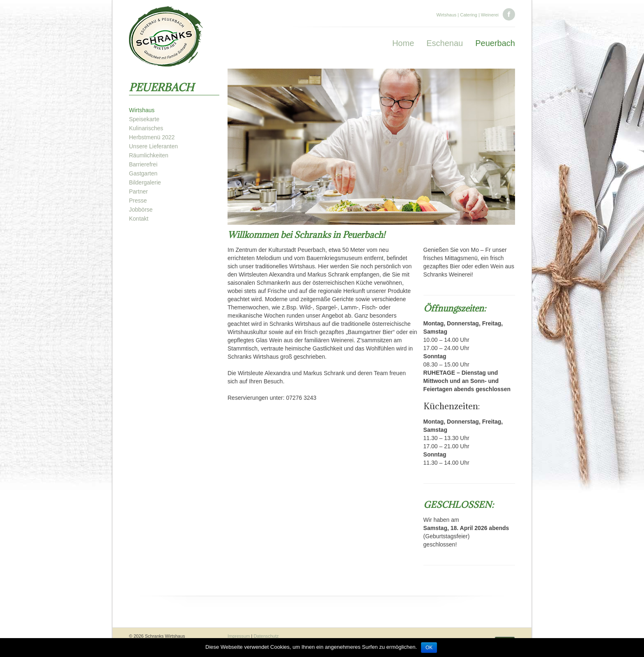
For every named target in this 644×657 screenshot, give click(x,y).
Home (403, 43)
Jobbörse (141, 210)
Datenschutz (266, 636)
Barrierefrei (143, 164)
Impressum (239, 636)
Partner (138, 191)
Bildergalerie (145, 182)
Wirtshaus (142, 110)
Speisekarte (144, 119)
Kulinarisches (146, 128)
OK (429, 648)
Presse (138, 201)
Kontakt (139, 219)
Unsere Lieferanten (153, 146)
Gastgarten (143, 173)
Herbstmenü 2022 (152, 137)
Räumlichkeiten (149, 155)
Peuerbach (495, 43)
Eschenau (445, 43)
